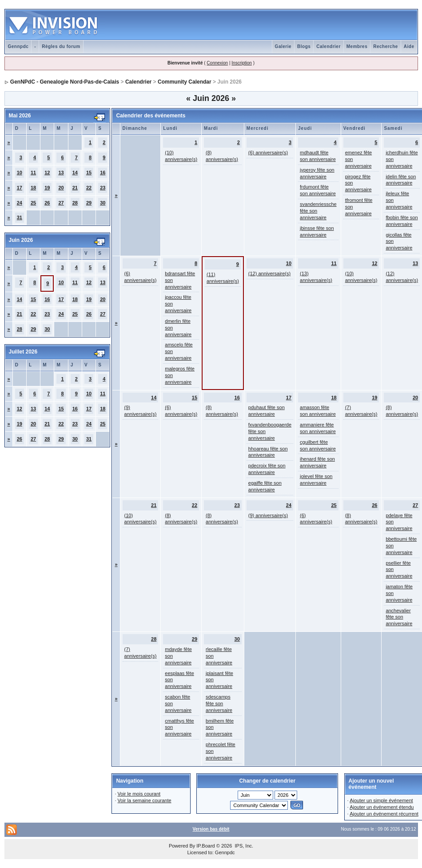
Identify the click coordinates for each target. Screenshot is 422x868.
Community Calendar (185, 82)
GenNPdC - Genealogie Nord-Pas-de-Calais (65, 82)
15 (89, 173)
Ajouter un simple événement (381, 800)
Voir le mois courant (139, 794)
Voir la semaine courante (145, 800)
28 (75, 203)
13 (61, 173)
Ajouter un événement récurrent (384, 814)
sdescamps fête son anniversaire (219, 703)
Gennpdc (18, 46)
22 (89, 188)
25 (33, 203)
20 (61, 188)
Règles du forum (61, 46)
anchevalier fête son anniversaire (399, 617)
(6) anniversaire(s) (268, 153)
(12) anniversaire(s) (269, 273)
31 (20, 217)
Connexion (217, 63)
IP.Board (205, 846)
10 (20, 173)
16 (103, 173)
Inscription (242, 63)
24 (20, 203)
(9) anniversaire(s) (268, 515)
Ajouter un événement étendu (382, 807)
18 (33, 188)
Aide (409, 46)
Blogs (304, 46)
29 (89, 203)
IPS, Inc (243, 846)
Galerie (283, 46)
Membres (357, 46)
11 (33, 173)
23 (103, 188)
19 (47, 188)
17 (20, 188)
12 (47, 173)
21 (75, 188)
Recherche (386, 46)
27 (61, 203)
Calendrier (328, 46)
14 (75, 173)
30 (103, 203)
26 (47, 203)
